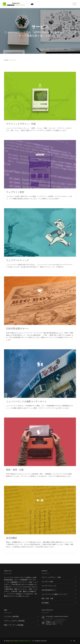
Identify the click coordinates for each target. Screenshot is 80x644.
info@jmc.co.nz (50, 622)
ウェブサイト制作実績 (11, 616)
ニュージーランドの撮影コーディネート (55, 594)
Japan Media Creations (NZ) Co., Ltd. (22, 641)
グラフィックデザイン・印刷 (51, 577)
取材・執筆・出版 (47, 598)
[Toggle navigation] (75, 4)
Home (6, 60)
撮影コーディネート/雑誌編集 (14, 625)
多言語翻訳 (45, 603)
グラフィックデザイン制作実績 (14, 621)
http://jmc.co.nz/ (50, 624)
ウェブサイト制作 (47, 582)
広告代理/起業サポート (49, 590)
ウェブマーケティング (49, 586)
